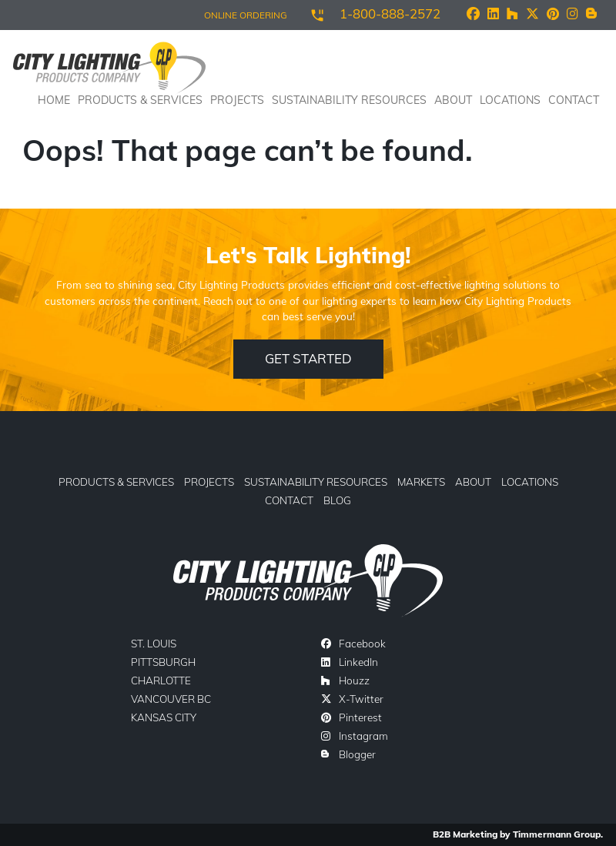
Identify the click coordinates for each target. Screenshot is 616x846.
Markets (421, 482)
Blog (337, 500)
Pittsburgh (163, 662)
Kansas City (164, 717)
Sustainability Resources (349, 100)
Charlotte (161, 680)
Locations (510, 100)
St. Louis (154, 643)
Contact (574, 100)
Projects (237, 100)
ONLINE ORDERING (246, 15)
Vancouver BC (171, 699)
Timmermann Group (557, 834)
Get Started (308, 358)
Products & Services (116, 482)
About (453, 100)
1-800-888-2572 (390, 13)
